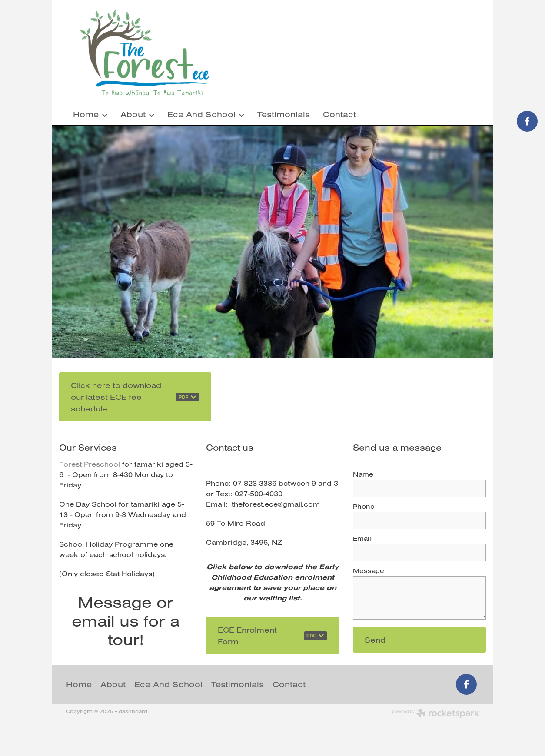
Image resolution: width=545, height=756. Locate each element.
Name (363, 474)
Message (369, 571)
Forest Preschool (90, 464)
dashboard (133, 711)
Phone (364, 506)
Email (362, 539)
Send (375, 640)
